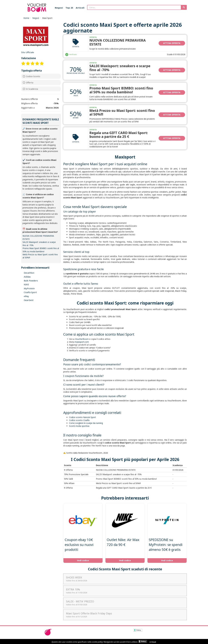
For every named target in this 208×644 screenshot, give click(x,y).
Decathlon (29, 273)
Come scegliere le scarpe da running (86, 423)
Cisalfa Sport (30, 292)
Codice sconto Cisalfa (79, 420)
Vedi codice (83, 560)
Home (26, 18)
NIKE (26, 284)
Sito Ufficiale (28, 52)
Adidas (27, 277)
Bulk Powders (31, 281)
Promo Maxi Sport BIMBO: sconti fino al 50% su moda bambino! (121, 90)
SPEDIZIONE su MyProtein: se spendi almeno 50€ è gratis (166, 545)
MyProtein (29, 288)
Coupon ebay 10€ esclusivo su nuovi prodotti (79, 545)
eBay (26, 296)
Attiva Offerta (172, 43)
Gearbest (29, 300)
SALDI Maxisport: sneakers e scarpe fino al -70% (120, 68)
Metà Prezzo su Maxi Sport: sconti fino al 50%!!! (122, 112)
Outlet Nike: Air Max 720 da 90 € (123, 542)
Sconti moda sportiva (79, 426)
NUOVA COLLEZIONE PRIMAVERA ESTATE (118, 42)
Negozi (36, 18)
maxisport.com (82, 342)
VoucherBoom (82, 339)
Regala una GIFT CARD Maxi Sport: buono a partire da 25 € (119, 135)
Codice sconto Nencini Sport (82, 417)
